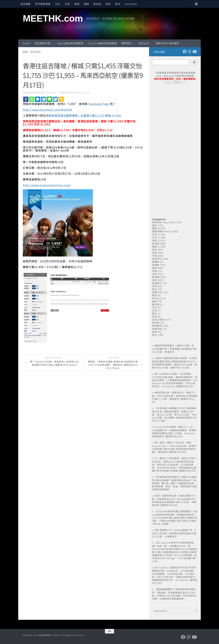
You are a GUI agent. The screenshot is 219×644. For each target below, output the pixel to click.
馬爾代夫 (157, 292)
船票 (155, 332)
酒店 (155, 225)
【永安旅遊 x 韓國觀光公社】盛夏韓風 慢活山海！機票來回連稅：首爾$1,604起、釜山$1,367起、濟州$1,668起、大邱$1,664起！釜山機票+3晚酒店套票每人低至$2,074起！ (174, 414)
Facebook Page (99, 104)
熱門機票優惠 (43, 4)
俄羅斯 (156, 262)
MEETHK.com (53, 18)
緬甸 (155, 301)
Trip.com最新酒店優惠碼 (102, 43)
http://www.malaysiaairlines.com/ (47, 185)
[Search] (194, 62)
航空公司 (144, 43)
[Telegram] (44, 99)
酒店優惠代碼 (42, 43)
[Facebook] (26, 99)
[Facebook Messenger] (38, 99)
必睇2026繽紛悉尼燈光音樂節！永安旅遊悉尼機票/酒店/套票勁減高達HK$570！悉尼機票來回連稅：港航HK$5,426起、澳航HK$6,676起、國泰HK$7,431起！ (175, 363)
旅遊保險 (157, 329)
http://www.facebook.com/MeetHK (48, 110)
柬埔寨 (156, 265)
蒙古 (155, 313)
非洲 (155, 310)
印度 (155, 271)
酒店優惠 (26, 4)
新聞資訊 (157, 326)
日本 (58, 4)
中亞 (155, 307)
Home (26, 43)
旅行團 (156, 323)
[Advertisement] (175, 147)
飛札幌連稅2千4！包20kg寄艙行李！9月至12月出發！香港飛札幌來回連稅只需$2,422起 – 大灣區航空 (174, 533)
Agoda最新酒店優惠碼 (70, 43)
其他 (155, 335)
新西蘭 (156, 277)
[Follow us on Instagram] (189, 52)
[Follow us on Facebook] (185, 52)
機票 (25, 52)
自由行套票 (158, 320)
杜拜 (155, 286)
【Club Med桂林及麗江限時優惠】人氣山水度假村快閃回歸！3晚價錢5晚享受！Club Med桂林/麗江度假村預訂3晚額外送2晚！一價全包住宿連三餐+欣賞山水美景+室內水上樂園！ (175, 517)
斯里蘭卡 (157, 283)
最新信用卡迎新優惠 (167, 43)
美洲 (155, 280)
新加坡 (97, 4)
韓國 (86, 4)
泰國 (77, 4)
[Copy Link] (61, 99)
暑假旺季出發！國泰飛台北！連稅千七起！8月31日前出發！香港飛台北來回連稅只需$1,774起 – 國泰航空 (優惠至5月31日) (175, 397)
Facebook (131, 4)
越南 (155, 268)
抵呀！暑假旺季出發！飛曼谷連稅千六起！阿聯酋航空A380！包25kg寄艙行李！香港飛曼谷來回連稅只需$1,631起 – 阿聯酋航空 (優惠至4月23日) (175, 500)
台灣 (67, 4)
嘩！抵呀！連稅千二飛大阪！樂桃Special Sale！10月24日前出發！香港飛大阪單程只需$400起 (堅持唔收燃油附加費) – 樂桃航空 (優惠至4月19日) (174, 447)
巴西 (155, 317)
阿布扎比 (157, 298)
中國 (155, 256)
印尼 (155, 274)
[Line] (50, 99)
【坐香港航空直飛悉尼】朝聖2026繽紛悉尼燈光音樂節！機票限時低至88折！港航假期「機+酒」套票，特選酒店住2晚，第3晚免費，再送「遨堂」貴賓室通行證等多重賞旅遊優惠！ (175, 483)
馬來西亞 (36, 52)
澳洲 (108, 4)
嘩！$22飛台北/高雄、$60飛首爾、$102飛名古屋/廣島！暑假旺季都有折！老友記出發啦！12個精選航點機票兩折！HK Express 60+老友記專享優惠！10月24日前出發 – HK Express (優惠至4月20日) (175, 380)
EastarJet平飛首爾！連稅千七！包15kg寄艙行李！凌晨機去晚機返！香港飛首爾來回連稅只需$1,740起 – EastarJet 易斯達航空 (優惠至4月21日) (174, 432)
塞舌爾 (156, 304)
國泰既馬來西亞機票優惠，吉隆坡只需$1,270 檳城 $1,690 (84, 115)
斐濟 (155, 295)
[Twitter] (55, 99)
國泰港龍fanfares (162, 231)
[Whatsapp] (32, 99)
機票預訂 (127, 43)
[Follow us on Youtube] (194, 52)
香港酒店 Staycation (164, 222)
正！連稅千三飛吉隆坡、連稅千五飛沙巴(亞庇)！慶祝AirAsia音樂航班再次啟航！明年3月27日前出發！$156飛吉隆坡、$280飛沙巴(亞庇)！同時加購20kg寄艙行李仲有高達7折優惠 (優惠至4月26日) (174, 464)
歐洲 (118, 4)
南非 (155, 289)
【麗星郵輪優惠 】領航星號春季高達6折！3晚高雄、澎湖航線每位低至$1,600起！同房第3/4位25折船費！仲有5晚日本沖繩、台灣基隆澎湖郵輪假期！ (174, 594)
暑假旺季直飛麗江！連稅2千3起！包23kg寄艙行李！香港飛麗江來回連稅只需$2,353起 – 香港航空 (174, 349)
